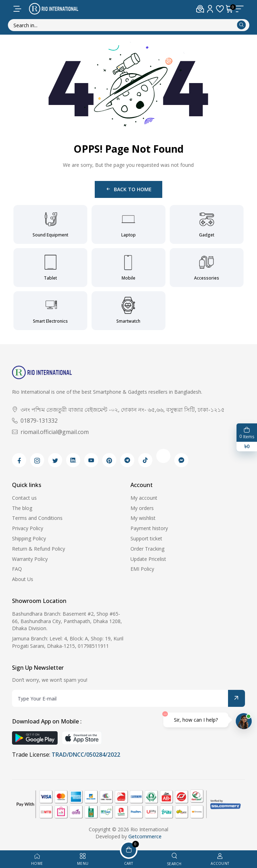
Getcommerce (145, 836)
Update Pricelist (148, 559)
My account (144, 498)
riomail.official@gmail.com (50, 432)
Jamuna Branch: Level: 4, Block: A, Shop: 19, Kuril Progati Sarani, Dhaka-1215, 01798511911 (68, 642)
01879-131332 (35, 421)
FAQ (17, 569)
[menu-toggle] (17, 9)
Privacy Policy (28, 528)
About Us (23, 579)
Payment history (149, 528)
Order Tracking (147, 549)
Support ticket (146, 538)
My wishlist (143, 518)
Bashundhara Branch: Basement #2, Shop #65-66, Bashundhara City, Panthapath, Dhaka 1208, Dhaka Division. (67, 621)
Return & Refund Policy (39, 549)
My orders (142, 508)
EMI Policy (142, 569)
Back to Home (128, 189)
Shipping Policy (29, 538)
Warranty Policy (30, 559)
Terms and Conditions (37, 518)
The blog (22, 508)
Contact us (24, 498)
